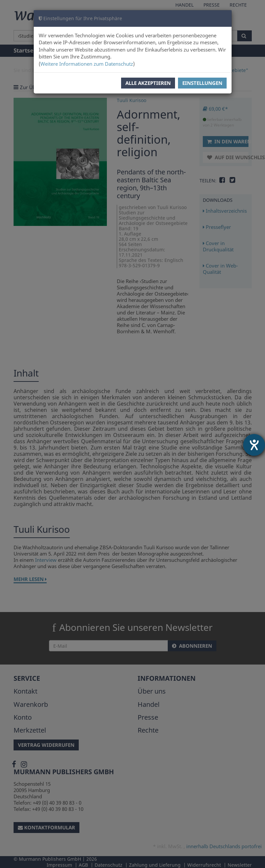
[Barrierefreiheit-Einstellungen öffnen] (254, 445)
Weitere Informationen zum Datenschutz (87, 64)
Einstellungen (202, 83)
